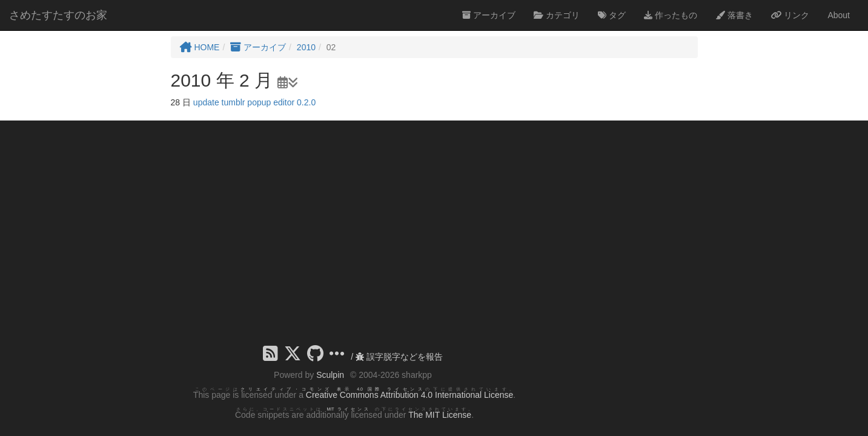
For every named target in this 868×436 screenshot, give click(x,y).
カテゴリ (557, 15)
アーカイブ (489, 15)
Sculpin (330, 375)
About (839, 15)
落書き (734, 15)
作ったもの (671, 15)
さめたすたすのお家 (58, 15)
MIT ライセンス (349, 409)
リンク (790, 15)
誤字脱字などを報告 (399, 357)
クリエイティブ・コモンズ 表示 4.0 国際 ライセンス (333, 389)
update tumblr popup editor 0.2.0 (254, 102)
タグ (612, 15)
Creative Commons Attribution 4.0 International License (409, 395)
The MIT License (440, 415)
